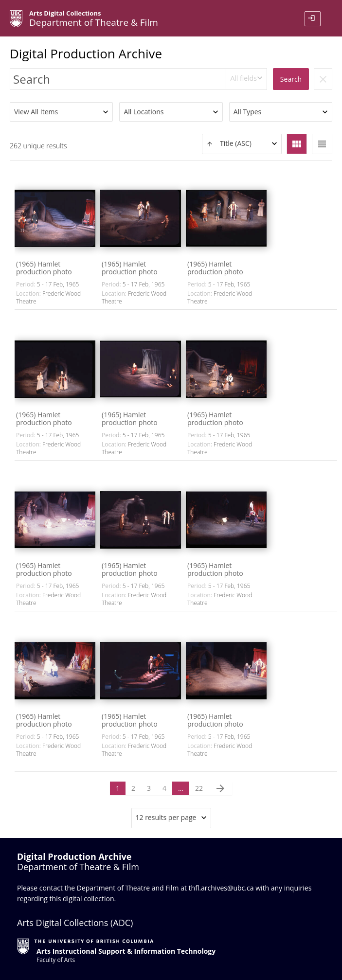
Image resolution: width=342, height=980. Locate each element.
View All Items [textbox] (36, 112)
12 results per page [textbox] (166, 817)
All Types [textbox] (247, 112)
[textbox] (242, 144)
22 (199, 788)
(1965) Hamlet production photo (44, 268)
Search (291, 79)
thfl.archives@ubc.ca (221, 888)
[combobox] (246, 79)
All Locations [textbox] (144, 112)
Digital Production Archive (86, 53)
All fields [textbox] (243, 78)
